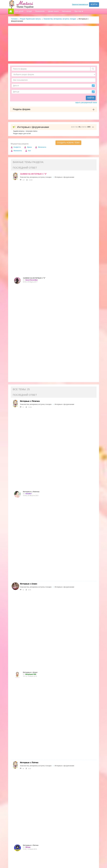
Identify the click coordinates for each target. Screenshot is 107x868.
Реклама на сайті (50, 786)
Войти (94, 4)
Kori (28, 151)
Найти (91, 98)
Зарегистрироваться (80, 4)
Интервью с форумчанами (64, 177)
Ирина (28, 147)
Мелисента (41, 147)
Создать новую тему (68, 143)
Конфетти (16, 147)
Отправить (79, 852)
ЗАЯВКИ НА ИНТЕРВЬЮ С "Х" (33, 174)
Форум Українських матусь (31, 19)
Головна (14, 19)
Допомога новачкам (52, 791)
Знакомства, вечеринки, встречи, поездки (60, 19)
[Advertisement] (54, 44)
